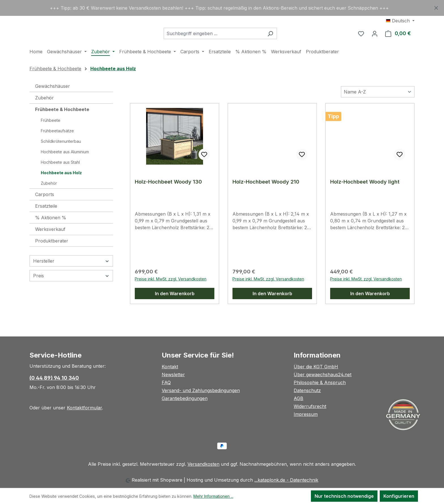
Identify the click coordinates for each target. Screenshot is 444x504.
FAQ (166, 382)
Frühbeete (51, 134)
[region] (222, 8)
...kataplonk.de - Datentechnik (286, 480)
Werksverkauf (50, 243)
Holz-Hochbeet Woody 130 (168, 196)
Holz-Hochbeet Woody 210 (266, 196)
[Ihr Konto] (375, 41)
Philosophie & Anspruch (320, 382)
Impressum (306, 414)
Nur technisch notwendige (344, 496)
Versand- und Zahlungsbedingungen (201, 390)
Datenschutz (307, 390)
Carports (45, 209)
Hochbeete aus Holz (61, 187)
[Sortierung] (378, 106)
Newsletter (173, 375)
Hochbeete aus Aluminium (65, 166)
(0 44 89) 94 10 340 (54, 378)
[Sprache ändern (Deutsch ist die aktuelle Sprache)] (400, 21)
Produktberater (52, 255)
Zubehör (44, 112)
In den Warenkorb (175, 308)
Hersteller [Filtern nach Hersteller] (71, 275)
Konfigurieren (399, 496)
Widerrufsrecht (310, 406)
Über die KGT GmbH (316, 367)
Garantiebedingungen (185, 398)
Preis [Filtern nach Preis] (71, 290)
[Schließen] (436, 7)
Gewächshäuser (53, 100)
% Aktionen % (51, 232)
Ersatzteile (46, 220)
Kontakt (170, 367)
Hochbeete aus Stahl (60, 176)
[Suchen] (284, 41)
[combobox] (228, 41)
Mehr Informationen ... (213, 496)
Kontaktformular (84, 408)
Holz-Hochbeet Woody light (365, 196)
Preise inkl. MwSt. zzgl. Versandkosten (171, 293)
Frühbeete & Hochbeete (62, 124)
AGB (298, 398)
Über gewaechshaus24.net (323, 375)
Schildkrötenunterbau (61, 155)
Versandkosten (203, 464)
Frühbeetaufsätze (57, 145)
